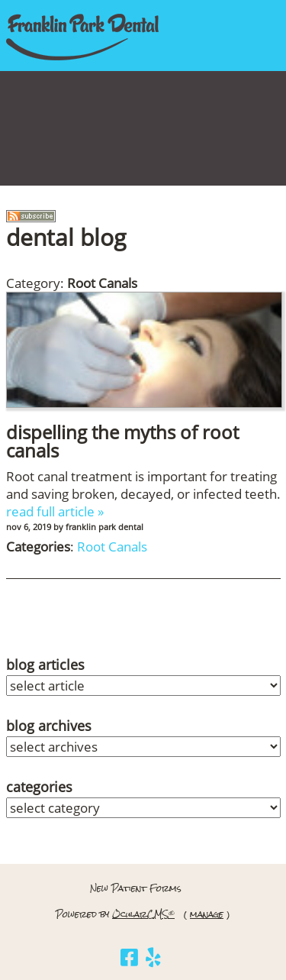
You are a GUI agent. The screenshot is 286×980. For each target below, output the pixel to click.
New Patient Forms (136, 888)
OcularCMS (143, 914)
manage (207, 914)
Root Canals (112, 547)
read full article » (55, 511)
